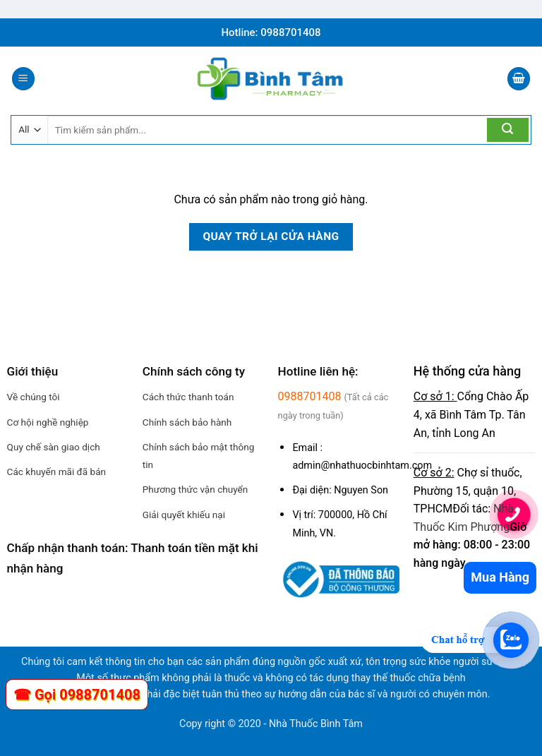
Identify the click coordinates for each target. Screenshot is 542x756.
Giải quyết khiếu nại (184, 515)
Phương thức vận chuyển (195, 489)
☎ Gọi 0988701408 (77, 695)
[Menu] (23, 79)
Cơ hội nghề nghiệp (48, 422)
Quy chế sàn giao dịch (54, 447)
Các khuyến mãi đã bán (56, 472)
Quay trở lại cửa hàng (271, 236)
